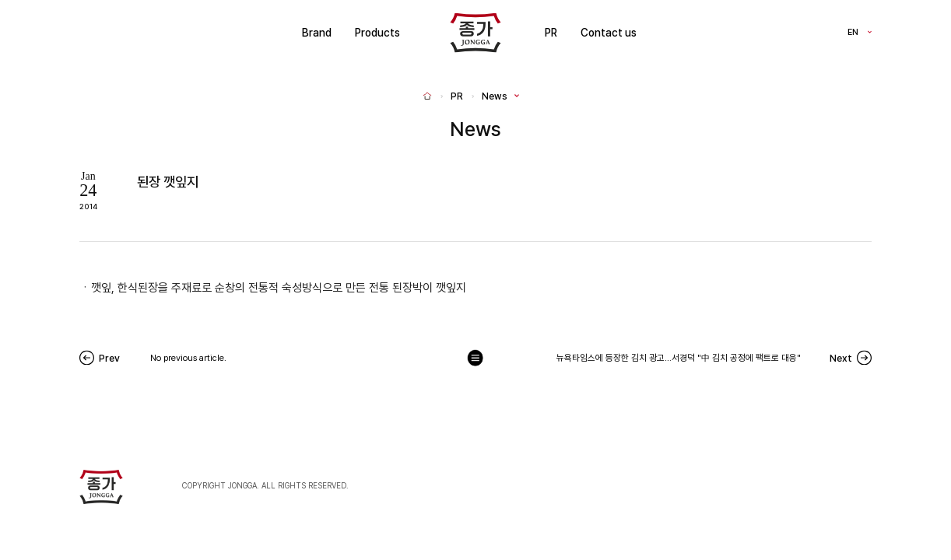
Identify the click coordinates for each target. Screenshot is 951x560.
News (495, 96)
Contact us (609, 33)
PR (551, 33)
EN (853, 33)
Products (377, 33)
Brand (317, 33)
